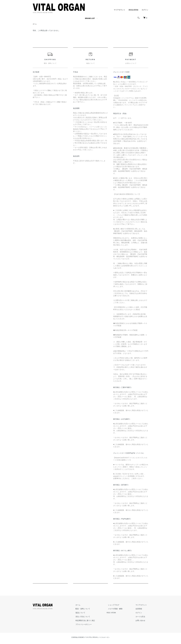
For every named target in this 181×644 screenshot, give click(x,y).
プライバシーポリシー (90, 625)
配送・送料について (89, 609)
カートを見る (142, 617)
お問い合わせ (142, 621)
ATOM (119, 613)
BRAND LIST (90, 18)
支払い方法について (89, 617)
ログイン (145, 10)
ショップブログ (118, 605)
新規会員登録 (133, 10)
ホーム (35, 24)
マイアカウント (119, 10)
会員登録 (140, 609)
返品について (87, 613)
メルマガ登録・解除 (119, 609)
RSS (114, 613)
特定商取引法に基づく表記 (92, 621)
